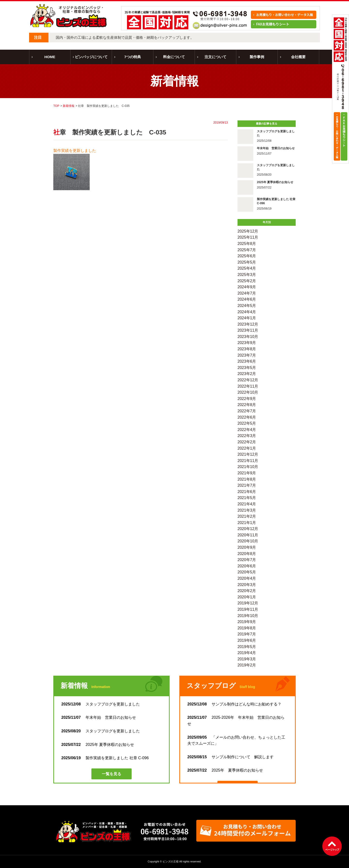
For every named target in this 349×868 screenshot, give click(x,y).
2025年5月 (247, 262)
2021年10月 (248, 467)
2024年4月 (247, 312)
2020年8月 (247, 554)
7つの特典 (133, 57)
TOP (56, 106)
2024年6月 (247, 299)
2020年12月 (248, 529)
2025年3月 (247, 275)
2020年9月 (247, 547)
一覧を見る (111, 774)
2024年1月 (247, 318)
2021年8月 (247, 479)
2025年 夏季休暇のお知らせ (98, 745)
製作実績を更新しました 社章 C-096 (105, 758)
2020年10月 (248, 541)
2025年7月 (247, 250)
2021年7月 (247, 485)
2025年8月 (247, 244)
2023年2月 (247, 374)
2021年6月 (247, 492)
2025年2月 (247, 281)
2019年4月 (247, 653)
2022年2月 (247, 442)
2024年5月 (247, 306)
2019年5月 (247, 647)
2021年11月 (248, 461)
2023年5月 (247, 368)
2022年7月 (247, 411)
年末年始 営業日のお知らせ (99, 717)
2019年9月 (247, 622)
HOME (50, 57)
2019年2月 (247, 665)
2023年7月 (247, 355)
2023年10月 (248, 337)
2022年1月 (247, 448)
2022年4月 (247, 430)
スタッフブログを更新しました (103, 704)
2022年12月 (248, 380)
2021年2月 (247, 516)
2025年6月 (247, 256)
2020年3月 (247, 585)
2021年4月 (247, 504)
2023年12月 (248, 324)
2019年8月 (247, 628)
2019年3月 (247, 659)
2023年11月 (248, 330)
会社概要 (298, 57)
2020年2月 (247, 591)
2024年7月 (247, 293)
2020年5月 (247, 572)
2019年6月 (247, 640)
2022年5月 (247, 423)
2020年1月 (247, 597)
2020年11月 (248, 535)
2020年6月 (247, 566)
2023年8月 (247, 349)
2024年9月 (247, 287)
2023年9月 (247, 343)
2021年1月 (247, 523)
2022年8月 (247, 405)
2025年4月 (247, 268)
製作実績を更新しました (75, 151)
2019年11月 (248, 609)
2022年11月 (248, 386)
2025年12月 (248, 231)
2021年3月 (247, 510)
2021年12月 (248, 454)
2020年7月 (247, 560)
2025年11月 (248, 237)
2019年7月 (247, 634)
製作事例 (257, 57)
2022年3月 (247, 436)
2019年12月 (248, 603)
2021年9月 (247, 473)
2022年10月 (248, 392)
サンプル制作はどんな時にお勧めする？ (234, 704)
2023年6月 (247, 361)
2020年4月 (247, 578)
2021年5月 (247, 498)
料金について (174, 57)
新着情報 (69, 106)
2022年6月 (247, 417)
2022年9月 (247, 399)
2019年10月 (248, 616)
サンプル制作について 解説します (230, 757)
